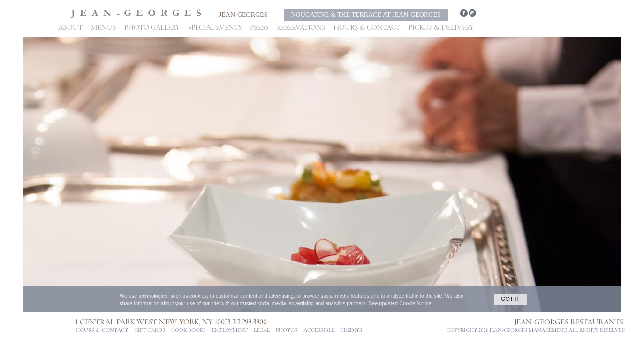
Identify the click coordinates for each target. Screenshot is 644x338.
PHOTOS (287, 330)
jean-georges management (528, 330)
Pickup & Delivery (441, 27)
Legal (262, 330)
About (70, 27)
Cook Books (189, 330)
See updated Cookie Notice (400, 303)
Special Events (215, 27)
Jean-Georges (243, 15)
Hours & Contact (367, 27)
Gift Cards (150, 330)
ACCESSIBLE (319, 330)
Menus (103, 27)
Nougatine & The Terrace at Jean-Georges (366, 15)
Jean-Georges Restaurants (569, 322)
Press (259, 27)
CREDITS (351, 330)
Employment (230, 330)
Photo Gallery (152, 27)
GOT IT (510, 299)
